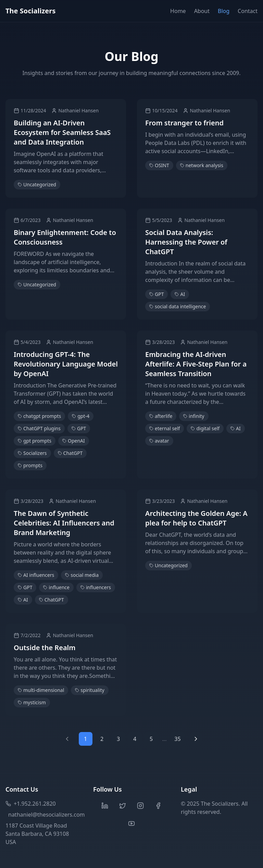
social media (82, 575)
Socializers (32, 453)
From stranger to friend (184, 123)
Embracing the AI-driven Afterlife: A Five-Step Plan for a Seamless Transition (196, 364)
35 (177, 739)
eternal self (165, 428)
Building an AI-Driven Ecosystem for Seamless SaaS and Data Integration (62, 132)
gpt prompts (35, 441)
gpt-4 (81, 416)
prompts (30, 465)
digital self (205, 428)
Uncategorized (37, 184)
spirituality (90, 690)
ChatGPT (70, 453)
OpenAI (74, 441)
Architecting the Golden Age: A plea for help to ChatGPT (196, 518)
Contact (248, 11)
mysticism (32, 702)
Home (178, 11)
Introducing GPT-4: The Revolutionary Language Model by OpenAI (66, 364)
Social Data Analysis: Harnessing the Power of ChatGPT (186, 242)
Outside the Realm (45, 648)
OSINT (159, 165)
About (202, 11)
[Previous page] (67, 739)
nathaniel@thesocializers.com (45, 815)
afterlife (161, 416)
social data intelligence (178, 306)
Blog (224, 11)
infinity (194, 416)
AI (180, 294)
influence (56, 587)
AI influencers (36, 575)
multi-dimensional (41, 690)
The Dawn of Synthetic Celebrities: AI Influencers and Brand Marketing (64, 523)
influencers (96, 587)
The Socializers (30, 11)
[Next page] (196, 739)
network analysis (202, 165)
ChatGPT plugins (39, 428)
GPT (156, 294)
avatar (159, 441)
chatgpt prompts (39, 416)
